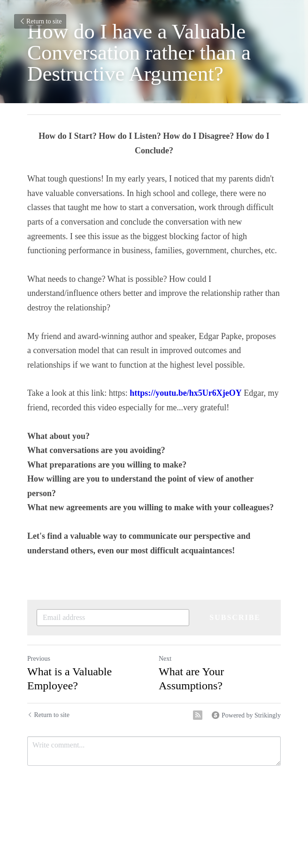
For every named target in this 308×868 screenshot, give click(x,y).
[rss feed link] (198, 715)
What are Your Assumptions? (191, 679)
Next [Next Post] (165, 659)
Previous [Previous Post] (39, 659)
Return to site (40, 21)
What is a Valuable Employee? (69, 679)
